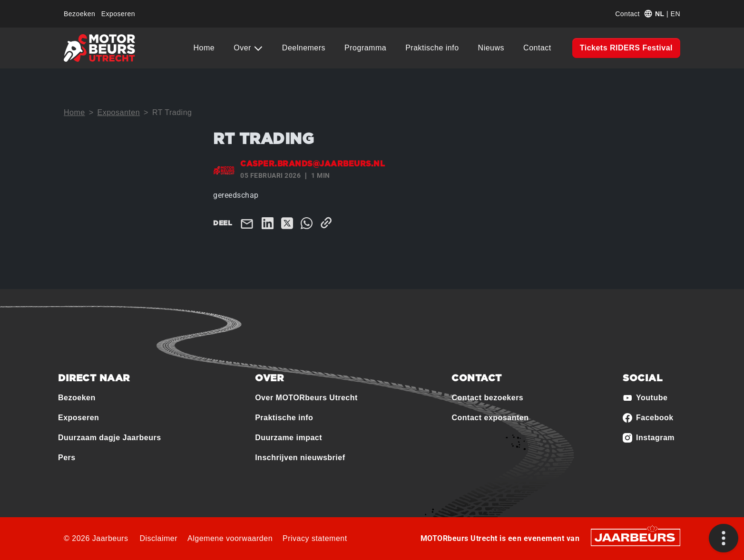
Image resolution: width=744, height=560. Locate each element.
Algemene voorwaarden (230, 538)
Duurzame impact (289, 438)
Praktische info (432, 48)
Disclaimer (158, 538)
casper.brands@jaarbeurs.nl (313, 164)
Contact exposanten (490, 418)
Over (244, 48)
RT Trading (172, 112)
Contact (627, 14)
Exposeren (118, 14)
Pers (67, 458)
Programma (365, 48)
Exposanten (119, 112)
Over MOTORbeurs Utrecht (306, 398)
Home (204, 48)
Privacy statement (315, 538)
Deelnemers (304, 48)
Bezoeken (79, 14)
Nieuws (491, 48)
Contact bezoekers (487, 398)
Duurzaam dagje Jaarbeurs (110, 438)
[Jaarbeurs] (636, 536)
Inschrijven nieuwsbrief (300, 458)
